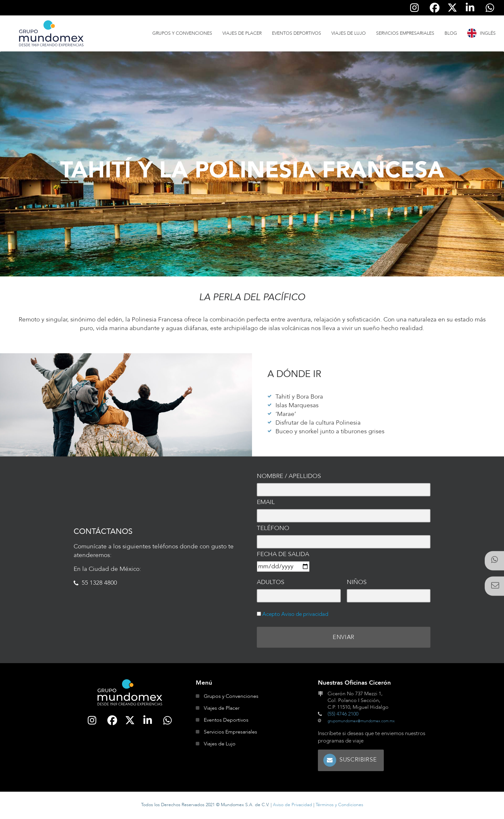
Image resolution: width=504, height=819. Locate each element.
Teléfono (273, 528)
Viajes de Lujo (349, 33)
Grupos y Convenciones (182, 33)
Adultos (271, 582)
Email (266, 502)
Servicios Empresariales (405, 33)
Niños (357, 582)
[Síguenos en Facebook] (435, 8)
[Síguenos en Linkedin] (470, 8)
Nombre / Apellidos (289, 476)
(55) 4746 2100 (343, 716)
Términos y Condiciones (339, 806)
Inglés (488, 33)
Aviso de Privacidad (292, 806)
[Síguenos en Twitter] (452, 8)
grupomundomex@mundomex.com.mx (361, 723)
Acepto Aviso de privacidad (295, 614)
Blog (451, 33)
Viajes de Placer (242, 33)
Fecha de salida (283, 554)
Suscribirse (360, 761)
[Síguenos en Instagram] (415, 8)
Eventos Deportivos (297, 33)
